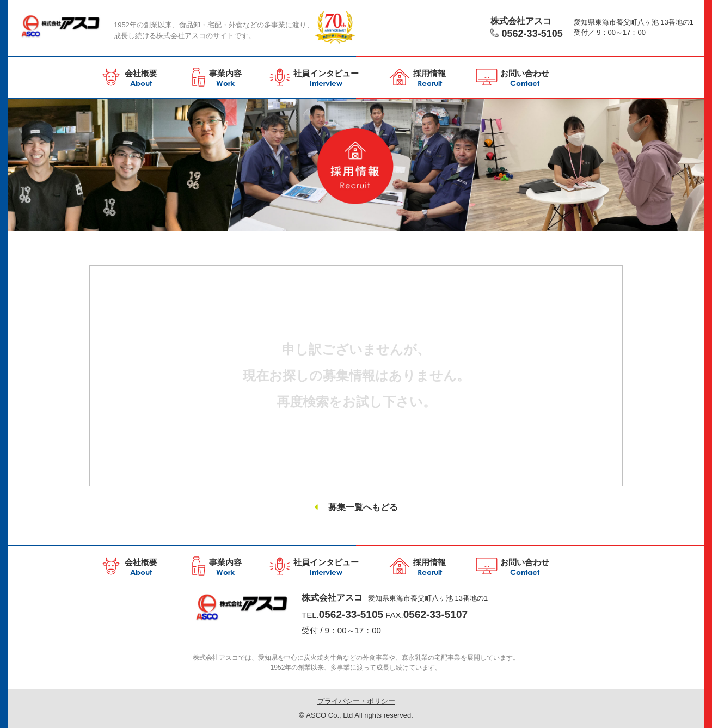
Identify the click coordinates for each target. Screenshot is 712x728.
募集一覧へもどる (363, 507)
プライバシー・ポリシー (356, 701)
